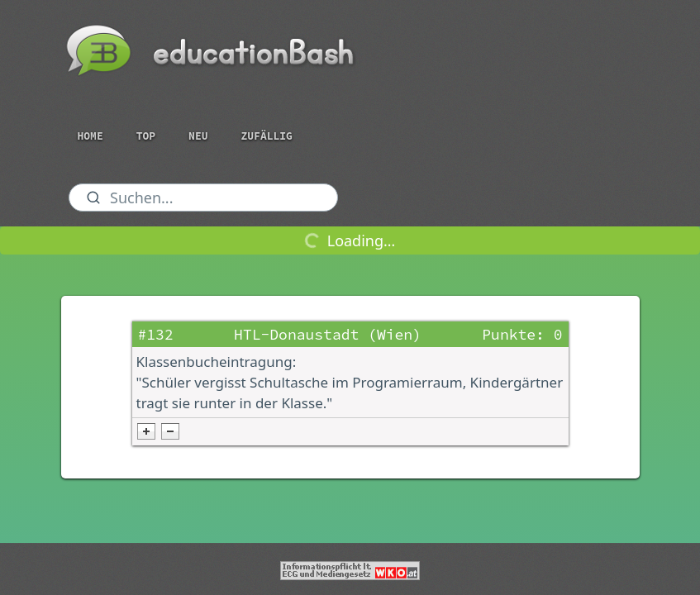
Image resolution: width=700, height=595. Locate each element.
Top (146, 136)
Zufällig (267, 136)
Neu (198, 136)
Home (90, 136)
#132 (156, 334)
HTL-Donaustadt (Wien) (328, 334)
